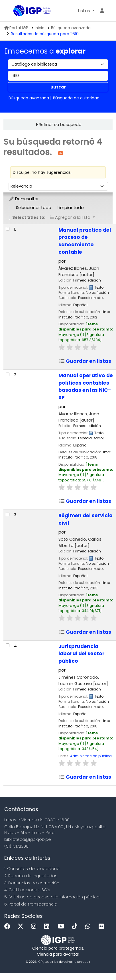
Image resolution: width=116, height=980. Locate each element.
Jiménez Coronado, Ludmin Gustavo (83, 680)
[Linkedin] (48, 927)
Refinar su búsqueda (60, 125)
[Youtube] (62, 927)
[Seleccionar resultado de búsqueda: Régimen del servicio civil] (8, 514)
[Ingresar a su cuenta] (102, 11)
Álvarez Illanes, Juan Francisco (79, 271)
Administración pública (91, 756)
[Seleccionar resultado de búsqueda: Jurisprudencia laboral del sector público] (8, 645)
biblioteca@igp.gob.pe (28, 839)
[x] (22, 927)
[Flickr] (103, 927)
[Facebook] (9, 927)
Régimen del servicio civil (86, 519)
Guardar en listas (85, 361)
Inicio (40, 28)
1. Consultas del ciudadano (32, 869)
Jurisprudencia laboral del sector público (82, 654)
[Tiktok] (76, 927)
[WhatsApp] (89, 927)
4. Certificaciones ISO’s (27, 890)
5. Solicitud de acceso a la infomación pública (52, 897)
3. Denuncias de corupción (32, 883)
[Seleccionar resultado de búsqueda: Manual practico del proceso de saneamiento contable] (8, 229)
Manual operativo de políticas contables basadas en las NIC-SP (86, 387)
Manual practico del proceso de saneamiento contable (85, 241)
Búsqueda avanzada (71, 28)
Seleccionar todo (34, 208)
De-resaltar (24, 199)
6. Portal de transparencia (31, 904)
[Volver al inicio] (99, 962)
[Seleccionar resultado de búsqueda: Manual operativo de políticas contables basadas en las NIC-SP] (8, 374)
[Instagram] (35, 927)
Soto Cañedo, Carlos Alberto (80, 542)
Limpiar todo (71, 208)
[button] (86, 11)
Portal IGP (16, 28)
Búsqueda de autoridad (76, 98)
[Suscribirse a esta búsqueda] (61, 153)
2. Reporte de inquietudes (31, 876)
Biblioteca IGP (15, 11)
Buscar (58, 87)
